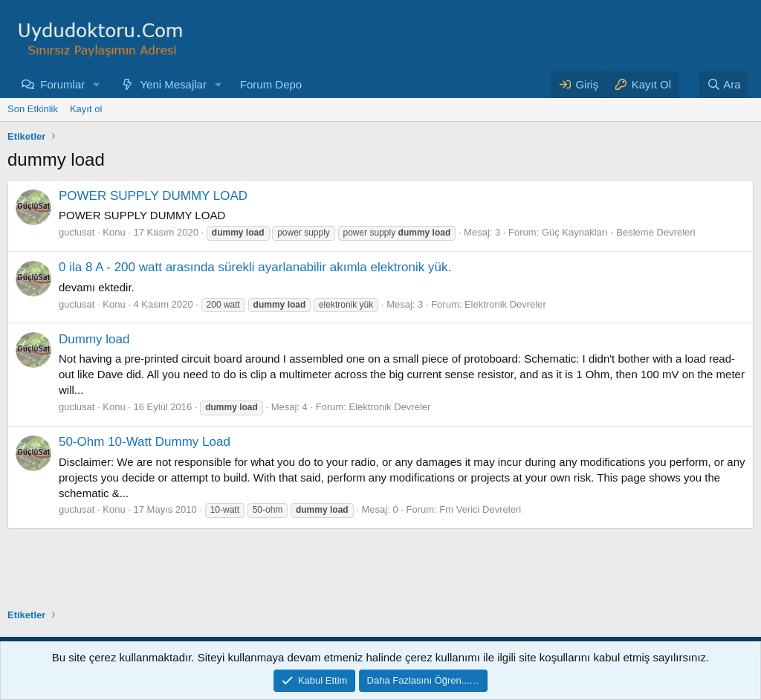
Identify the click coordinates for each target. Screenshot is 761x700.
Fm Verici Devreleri (480, 509)
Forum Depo (271, 84)
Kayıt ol (86, 109)
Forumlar (62, 84)
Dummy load (94, 339)
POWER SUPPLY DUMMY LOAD (153, 196)
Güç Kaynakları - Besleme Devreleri (619, 232)
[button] (97, 84)
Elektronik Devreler (505, 304)
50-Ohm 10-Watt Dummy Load (145, 442)
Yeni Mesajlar (173, 84)
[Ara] (724, 84)
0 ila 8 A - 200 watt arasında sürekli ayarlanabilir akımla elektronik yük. (255, 267)
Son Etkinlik (33, 109)
